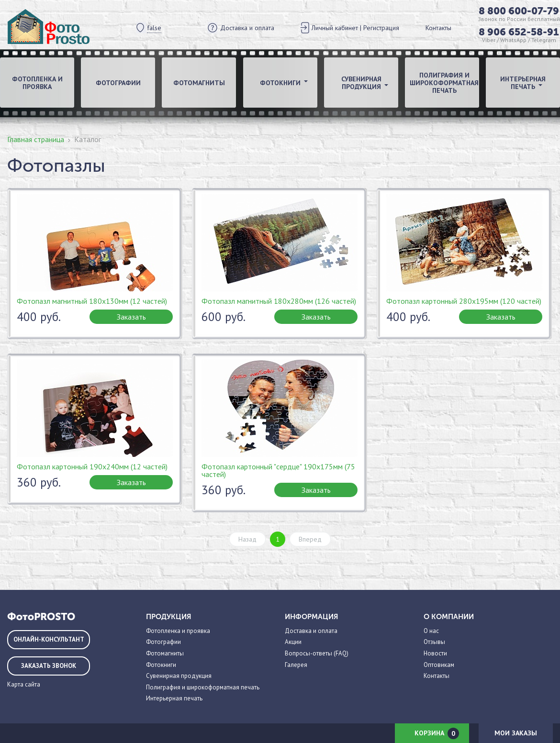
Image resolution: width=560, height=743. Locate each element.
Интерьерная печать (174, 698)
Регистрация (381, 28)
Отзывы (434, 642)
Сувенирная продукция (179, 676)
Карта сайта (24, 684)
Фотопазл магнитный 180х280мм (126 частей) (279, 301)
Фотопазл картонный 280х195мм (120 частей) (464, 301)
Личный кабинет (335, 28)
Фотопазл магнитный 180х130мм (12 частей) (92, 301)
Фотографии (118, 83)
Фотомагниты (199, 83)
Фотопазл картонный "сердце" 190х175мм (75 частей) (278, 470)
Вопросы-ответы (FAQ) (317, 653)
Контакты (438, 28)
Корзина (437, 733)
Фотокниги (161, 665)
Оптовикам (439, 665)
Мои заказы (516, 733)
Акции (293, 642)
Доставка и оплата (247, 28)
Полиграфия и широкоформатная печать (444, 83)
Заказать (131, 317)
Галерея (296, 665)
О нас (431, 631)
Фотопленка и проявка (37, 83)
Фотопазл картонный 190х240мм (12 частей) (92, 466)
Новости (435, 653)
